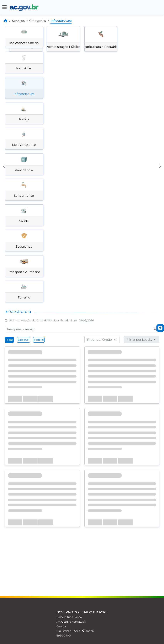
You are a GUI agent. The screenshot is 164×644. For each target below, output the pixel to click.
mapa (88, 631)
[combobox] (102, 340)
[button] (4, 7)
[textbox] (100, 340)
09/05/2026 (86, 320)
